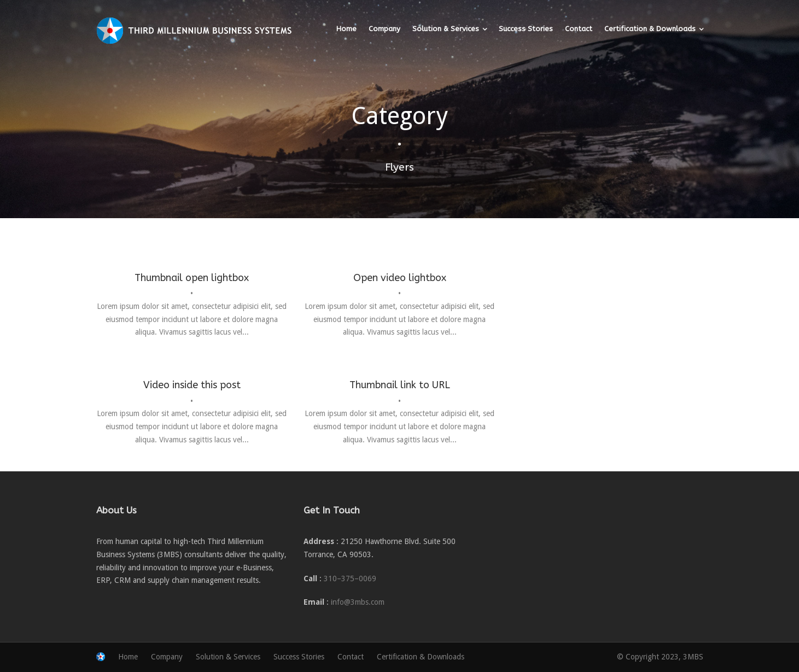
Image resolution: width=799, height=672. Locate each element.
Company (384, 29)
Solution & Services (446, 29)
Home (346, 29)
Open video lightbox (400, 278)
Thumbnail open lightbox (192, 278)
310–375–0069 (350, 578)
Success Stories (526, 29)
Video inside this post (192, 385)
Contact (579, 29)
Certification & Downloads (650, 29)
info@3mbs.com (358, 602)
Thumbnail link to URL (400, 385)
